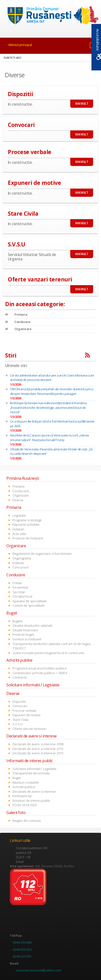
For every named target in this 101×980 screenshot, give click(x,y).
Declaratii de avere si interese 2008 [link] (38, 744)
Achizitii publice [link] (24, 787)
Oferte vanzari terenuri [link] (29, 729)
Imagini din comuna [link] (27, 821)
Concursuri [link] (21, 567)
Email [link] (20, 862)
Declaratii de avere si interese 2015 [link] (38, 753)
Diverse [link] (18, 500)
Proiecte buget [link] (23, 635)
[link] (51, 16)
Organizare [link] (18, 329)
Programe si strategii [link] (27, 520)
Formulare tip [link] (22, 796)
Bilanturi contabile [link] (26, 782)
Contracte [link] (20, 677)
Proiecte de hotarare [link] (28, 538)
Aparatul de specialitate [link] (30, 601)
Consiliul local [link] (22, 596)
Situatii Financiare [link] (25, 630)
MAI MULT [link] (82, 104)
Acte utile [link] (19, 534)
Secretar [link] (19, 592)
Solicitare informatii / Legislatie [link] (34, 769)
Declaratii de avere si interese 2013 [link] (38, 749)
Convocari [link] (20, 706)
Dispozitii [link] (19, 702)
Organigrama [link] (22, 558)
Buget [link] (17, 778)
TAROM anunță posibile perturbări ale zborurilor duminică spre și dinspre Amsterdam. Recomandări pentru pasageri (52, 391)
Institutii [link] (18, 563)
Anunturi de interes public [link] (32, 801)
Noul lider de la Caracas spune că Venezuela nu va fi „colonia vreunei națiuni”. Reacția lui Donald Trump (49, 438)
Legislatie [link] (19, 515)
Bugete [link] (18, 621)
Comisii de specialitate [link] (29, 605)
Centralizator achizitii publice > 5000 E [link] (40, 673)
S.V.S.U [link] (18, 724)
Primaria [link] (16, 314)
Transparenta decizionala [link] (31, 773)
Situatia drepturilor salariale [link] (33, 625)
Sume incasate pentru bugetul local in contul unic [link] (49, 653)
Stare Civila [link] (20, 720)
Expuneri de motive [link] (27, 715)
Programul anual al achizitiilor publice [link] (40, 668)
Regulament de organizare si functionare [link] (42, 554)
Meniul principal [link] (20, 45)
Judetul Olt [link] (24, 853)
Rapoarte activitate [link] (26, 524)
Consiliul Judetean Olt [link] (32, 848)
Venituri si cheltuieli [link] (27, 639)
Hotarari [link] (18, 529)
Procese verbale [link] (24, 711)
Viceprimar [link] (20, 587)
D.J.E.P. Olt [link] (23, 857)
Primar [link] (17, 583)
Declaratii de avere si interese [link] (34, 791)
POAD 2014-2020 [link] (25, 805)
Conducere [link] (18, 322)
